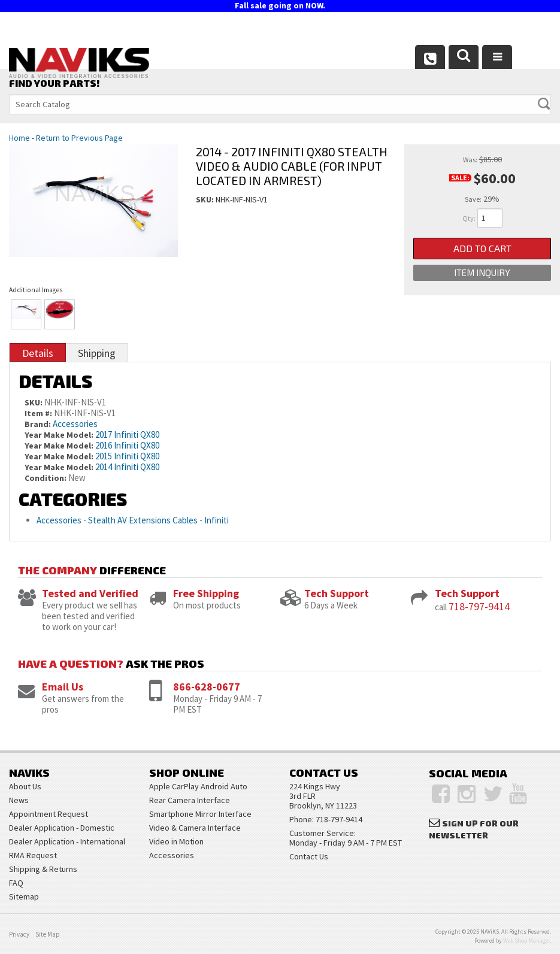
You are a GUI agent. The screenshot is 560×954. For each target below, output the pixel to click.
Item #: (39, 413)
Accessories (75, 424)
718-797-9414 (479, 606)
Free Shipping (206, 593)
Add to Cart (482, 249)
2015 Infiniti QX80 (127, 456)
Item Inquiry (482, 274)
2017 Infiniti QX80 (127, 434)
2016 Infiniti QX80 (127, 445)
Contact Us (309, 856)
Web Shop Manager (526, 941)
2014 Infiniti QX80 (127, 467)
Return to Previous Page (79, 138)
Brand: (38, 424)
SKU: (206, 199)
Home (19, 138)
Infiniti (217, 520)
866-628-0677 (207, 687)
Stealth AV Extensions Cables (143, 520)
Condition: (46, 478)
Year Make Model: (59, 435)
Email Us (63, 687)
